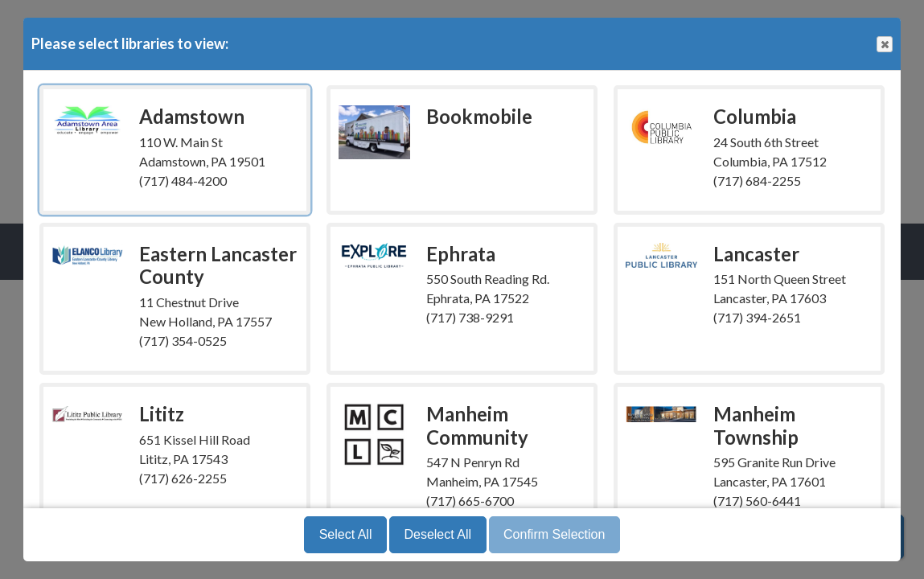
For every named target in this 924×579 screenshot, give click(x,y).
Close (884, 45)
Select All (346, 534)
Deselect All (437, 534)
